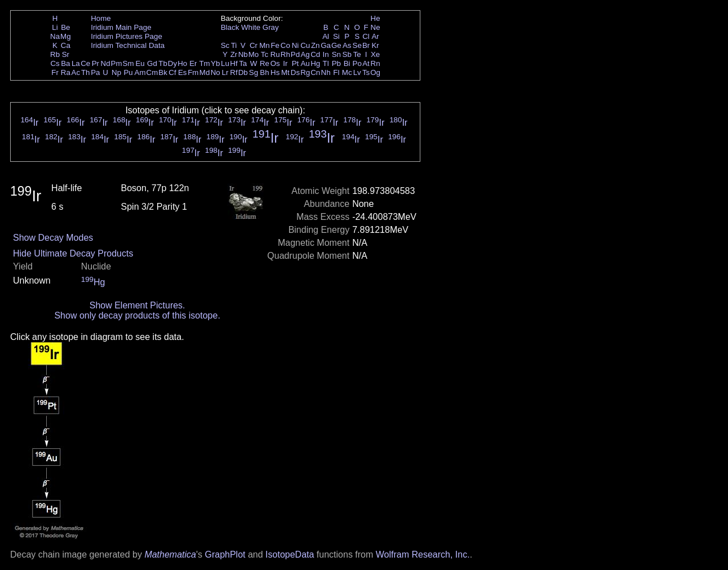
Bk (163, 72)
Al (326, 36)
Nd (106, 63)
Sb (347, 54)
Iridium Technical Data (128, 45)
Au (305, 63)
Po (357, 63)
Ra (66, 72)
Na (55, 36)
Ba (65, 63)
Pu (128, 72)
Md (205, 72)
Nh (326, 72)
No (216, 72)
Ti (234, 45)
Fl (336, 72)
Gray (271, 27)
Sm (128, 63)
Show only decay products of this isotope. (137, 315)
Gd (152, 63)
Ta (243, 63)
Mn (265, 45)
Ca (66, 45)
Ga (326, 45)
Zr (234, 54)
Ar (375, 36)
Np (116, 72)
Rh (285, 54)
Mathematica (170, 554)
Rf (234, 72)
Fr (55, 72)
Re (265, 63)
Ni (296, 45)
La (76, 63)
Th (86, 72)
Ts (366, 72)
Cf (172, 72)
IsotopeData (290, 554)
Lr (225, 72)
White (251, 27)
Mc (347, 72)
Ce (85, 63)
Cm (152, 72)
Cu (305, 45)
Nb (243, 54)
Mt (285, 72)
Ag (305, 54)
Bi (347, 63)
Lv (357, 72)
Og (375, 72)
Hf (234, 63)
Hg (315, 63)
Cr (254, 45)
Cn (315, 72)
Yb (215, 63)
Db (243, 72)
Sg (254, 72)
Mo (254, 54)
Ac (76, 72)
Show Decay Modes (53, 238)
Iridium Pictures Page (126, 36)
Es (183, 72)
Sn (336, 54)
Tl (326, 63)
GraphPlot (225, 554)
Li (55, 27)
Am (140, 72)
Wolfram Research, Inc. (423, 554)
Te (357, 54)
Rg (305, 72)
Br (366, 45)
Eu (140, 63)
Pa (95, 72)
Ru (275, 54)
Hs (275, 72)
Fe (275, 45)
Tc (265, 54)
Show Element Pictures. (137, 305)
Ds (295, 72)
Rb (55, 54)
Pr (96, 63)
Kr (375, 45)
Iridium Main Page (121, 27)
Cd (315, 54)
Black (230, 27)
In (326, 54)
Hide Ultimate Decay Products (73, 253)
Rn (376, 63)
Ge (336, 45)
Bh (264, 72)
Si (336, 36)
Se (357, 45)
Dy (172, 63)
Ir (285, 63)
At (366, 63)
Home (101, 18)
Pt (296, 63)
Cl (366, 36)
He (376, 18)
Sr (66, 54)
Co (285, 45)
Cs (55, 63)
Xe (375, 54)
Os (275, 63)
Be (65, 27)
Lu (225, 63)
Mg (66, 36)
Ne (376, 27)
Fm (193, 72)
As (347, 45)
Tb (163, 63)
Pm (117, 63)
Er (193, 63)
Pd (295, 54)
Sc (225, 45)
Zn (316, 45)
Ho (182, 63)
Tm (204, 63)
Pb (336, 63)
